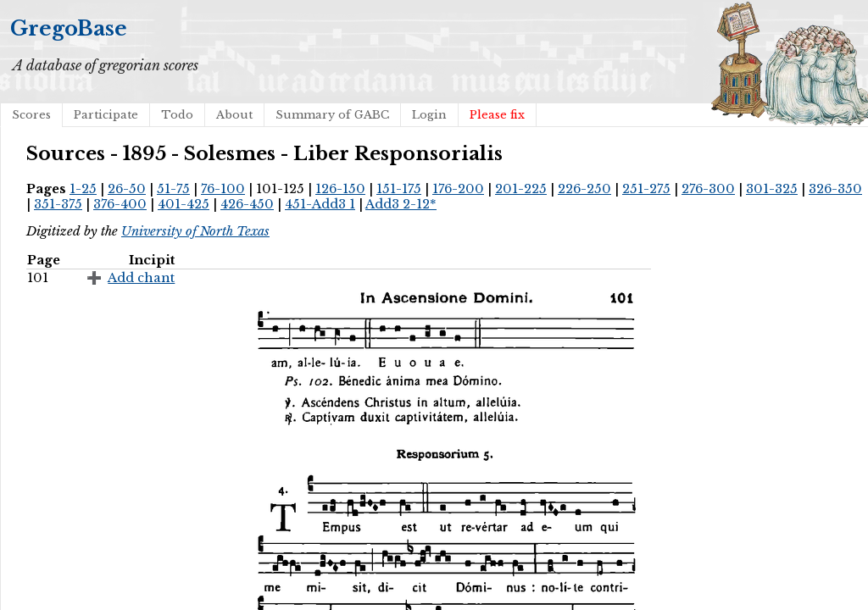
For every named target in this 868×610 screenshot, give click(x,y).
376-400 (120, 204)
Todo (177, 115)
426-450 (247, 204)
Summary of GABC (332, 115)
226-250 (584, 189)
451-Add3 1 (320, 204)
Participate (106, 115)
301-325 (772, 189)
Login (429, 115)
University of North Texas (195, 231)
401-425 (184, 204)
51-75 (173, 189)
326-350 (835, 189)
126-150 (340, 189)
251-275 (646, 189)
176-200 (458, 189)
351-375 (58, 204)
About (234, 115)
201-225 (521, 189)
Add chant (141, 278)
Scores (31, 115)
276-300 (708, 189)
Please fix (497, 115)
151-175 (399, 189)
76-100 (223, 189)
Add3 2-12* (401, 204)
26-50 (127, 189)
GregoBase (69, 28)
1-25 (83, 189)
